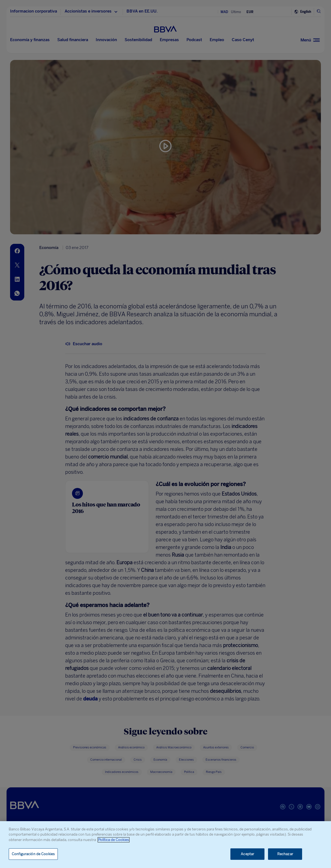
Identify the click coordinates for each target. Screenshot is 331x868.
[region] (165, 845)
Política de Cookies (114, 840)
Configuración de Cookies (33, 854)
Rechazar (285, 854)
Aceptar (247, 854)
